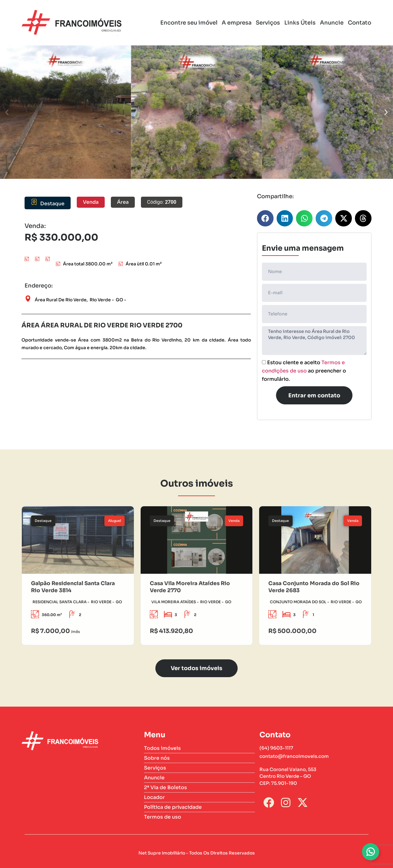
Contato (360, 23)
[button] (7, 112)
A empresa (237, 23)
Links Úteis (300, 23)
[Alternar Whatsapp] (371, 852)
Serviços (268, 23)
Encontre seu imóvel (189, 23)
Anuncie (332, 23)
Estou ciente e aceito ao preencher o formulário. (304, 371)
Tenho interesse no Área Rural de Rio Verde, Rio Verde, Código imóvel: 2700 (314, 341)
